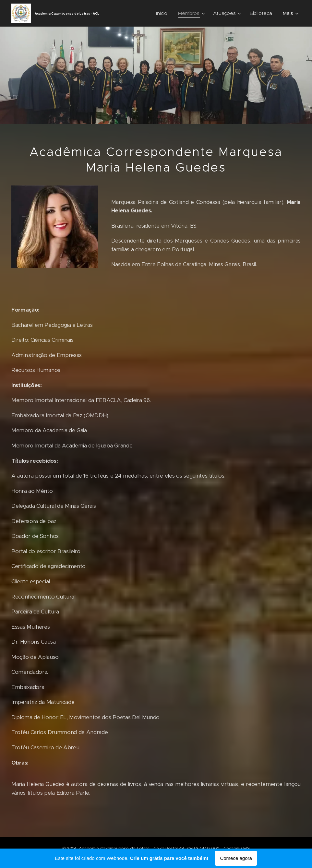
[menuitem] (162, 13)
